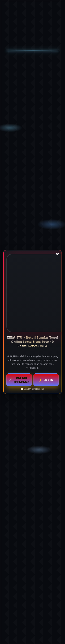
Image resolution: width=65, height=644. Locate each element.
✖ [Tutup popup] (57, 254)
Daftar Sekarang (19, 380)
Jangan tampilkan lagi (32, 389)
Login (46, 380)
